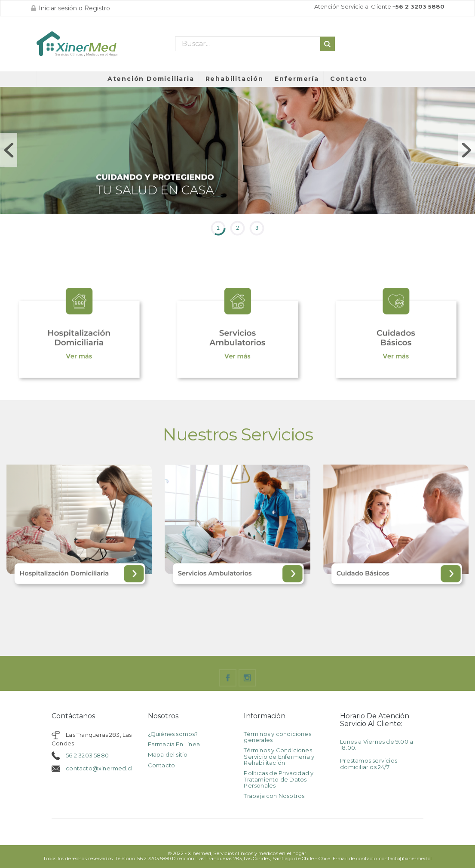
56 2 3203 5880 (87, 755)
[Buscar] (255, 44)
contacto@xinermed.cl (99, 768)
